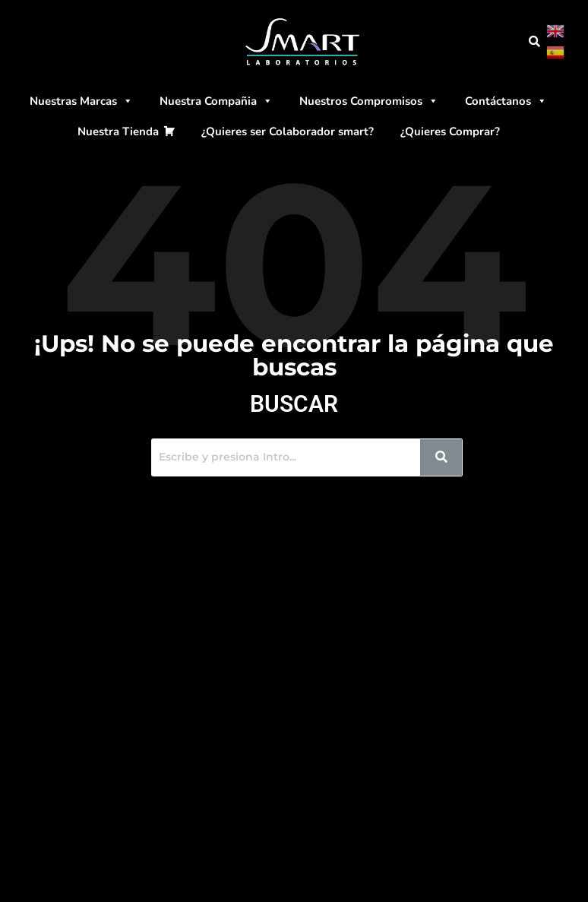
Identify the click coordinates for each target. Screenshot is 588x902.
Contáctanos (506, 101)
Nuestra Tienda (118, 131)
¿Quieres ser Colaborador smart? (288, 131)
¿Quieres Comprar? (450, 131)
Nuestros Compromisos (369, 101)
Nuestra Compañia (216, 101)
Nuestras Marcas (81, 101)
